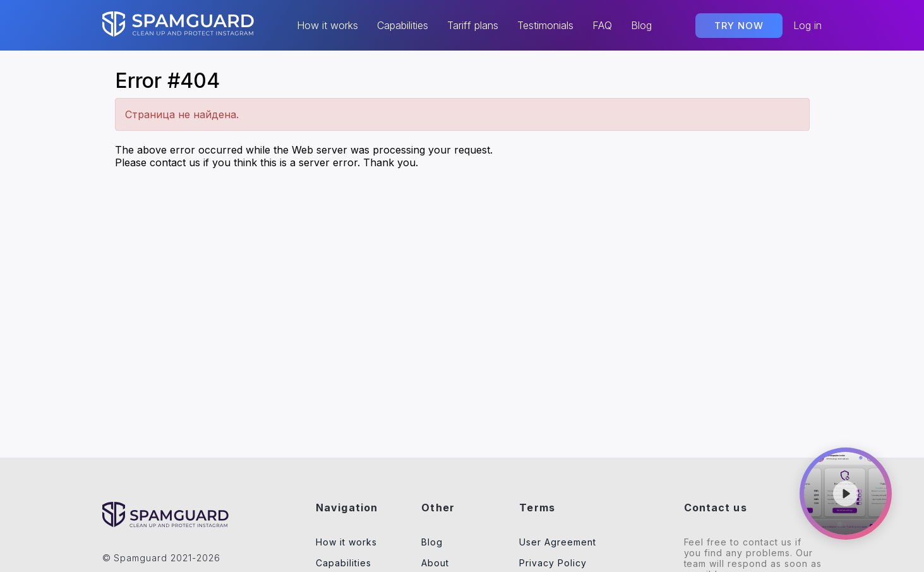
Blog (641, 26)
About (435, 563)
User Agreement (558, 542)
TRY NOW (739, 26)
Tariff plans (473, 26)
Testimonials (545, 26)
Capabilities (403, 26)
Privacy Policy (553, 563)
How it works (327, 26)
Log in (807, 25)
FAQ (602, 26)
